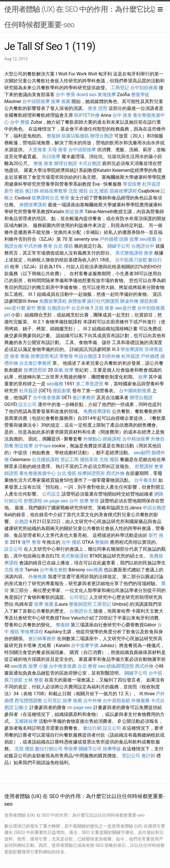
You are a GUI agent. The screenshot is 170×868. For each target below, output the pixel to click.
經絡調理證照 (120, 666)
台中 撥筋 (71, 542)
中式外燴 (33, 246)
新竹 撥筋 (14, 191)
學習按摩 (132, 184)
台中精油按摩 (136, 439)
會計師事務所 (42, 639)
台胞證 (21, 522)
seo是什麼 (15, 308)
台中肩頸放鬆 (116, 701)
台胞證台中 (143, 246)
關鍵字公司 (119, 246)
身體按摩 (77, 301)
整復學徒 (140, 95)
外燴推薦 (37, 577)
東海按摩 (107, 95)
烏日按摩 (51, 157)
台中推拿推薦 (47, 398)
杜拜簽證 (151, 184)
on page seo (56, 501)
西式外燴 (115, 473)
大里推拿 (37, 150)
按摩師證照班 (91, 473)
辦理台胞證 (102, 136)
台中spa (42, 446)
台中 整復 (20, 122)
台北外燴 (80, 308)
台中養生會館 (54, 570)
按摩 (143, 377)
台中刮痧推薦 (144, 88)
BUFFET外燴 (87, 115)
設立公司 (27, 404)
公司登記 (79, 597)
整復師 (54, 136)
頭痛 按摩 (129, 239)
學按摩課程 (132, 349)
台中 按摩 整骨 (84, 501)
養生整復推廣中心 (37, 473)
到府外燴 (111, 356)
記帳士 (21, 707)
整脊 (48, 246)
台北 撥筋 (99, 191)
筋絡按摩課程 (123, 191)
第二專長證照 (90, 384)
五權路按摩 (26, 721)
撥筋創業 (149, 301)
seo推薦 (148, 239)
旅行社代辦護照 (103, 301)
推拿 (149, 253)
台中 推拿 (122, 115)
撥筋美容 (89, 460)
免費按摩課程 (53, 301)
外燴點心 (92, 439)
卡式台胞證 (90, 163)
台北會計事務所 (35, 363)
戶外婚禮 (109, 239)
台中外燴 (92, 701)
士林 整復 (33, 680)
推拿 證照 (98, 108)
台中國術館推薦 (135, 391)
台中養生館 (146, 480)
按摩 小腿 (38, 666)
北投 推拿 (104, 308)
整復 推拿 (43, 163)
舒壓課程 (144, 466)
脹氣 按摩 (64, 370)
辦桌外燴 (129, 301)
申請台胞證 (86, 356)
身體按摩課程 (33, 205)
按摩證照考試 (44, 356)
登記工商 (70, 460)
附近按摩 (74, 212)
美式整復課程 (129, 253)
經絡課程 (112, 439)
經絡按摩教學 (54, 191)
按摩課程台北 (45, 198)
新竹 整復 (36, 308)
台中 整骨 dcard (72, 95)
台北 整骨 (87, 666)
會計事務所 (84, 398)
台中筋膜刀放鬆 (131, 260)
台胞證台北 (81, 611)
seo (93, 95)
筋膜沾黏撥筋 (75, 136)
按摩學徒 (112, 749)
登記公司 (131, 756)
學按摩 (71, 749)
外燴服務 (141, 701)
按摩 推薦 (61, 101)
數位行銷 (92, 728)
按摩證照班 (35, 370)
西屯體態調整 (28, 701)
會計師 (32, 191)
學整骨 (66, 356)
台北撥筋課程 (46, 460)
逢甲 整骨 (31, 542)
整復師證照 (80, 604)
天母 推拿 (58, 150)
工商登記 (120, 88)
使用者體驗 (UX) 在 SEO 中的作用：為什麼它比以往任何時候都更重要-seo (85, 17)
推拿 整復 (20, 356)
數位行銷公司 (49, 749)
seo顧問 (142, 453)
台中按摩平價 (85, 645)
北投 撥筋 (78, 191)
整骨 (65, 198)
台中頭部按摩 (36, 101)
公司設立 (51, 494)
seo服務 (55, 384)
